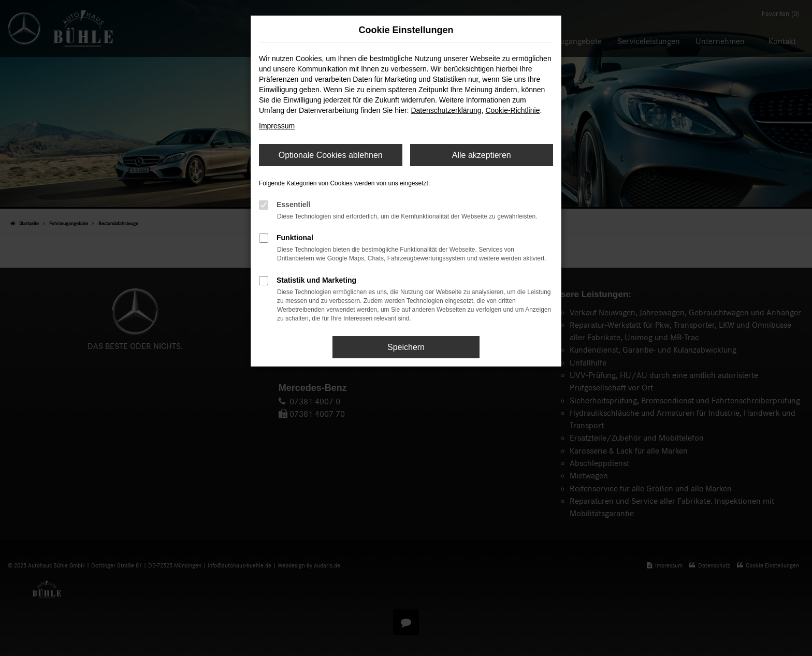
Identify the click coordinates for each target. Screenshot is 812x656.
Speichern (406, 347)
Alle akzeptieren (482, 155)
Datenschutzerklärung (446, 110)
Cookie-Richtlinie (512, 110)
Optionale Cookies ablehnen (331, 155)
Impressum (277, 126)
